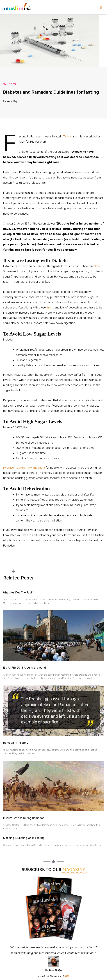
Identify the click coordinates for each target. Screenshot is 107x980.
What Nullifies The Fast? (18, 593)
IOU (66, 976)
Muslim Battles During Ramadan (24, 818)
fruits (51, 308)
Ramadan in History (16, 743)
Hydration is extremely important (24, 468)
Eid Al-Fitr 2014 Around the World (24, 668)
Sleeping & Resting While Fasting (24, 838)
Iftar (98, 266)
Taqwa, (67, 137)
